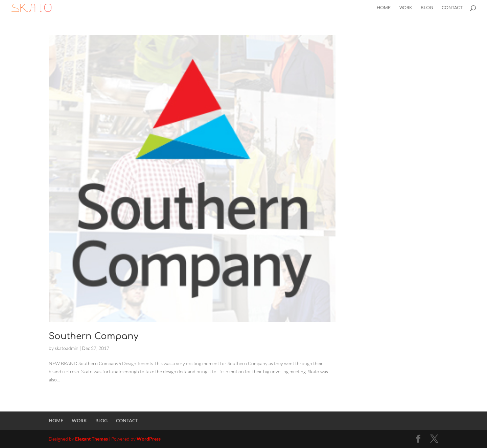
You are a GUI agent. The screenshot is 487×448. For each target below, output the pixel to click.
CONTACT (452, 8)
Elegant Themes (91, 439)
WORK (406, 8)
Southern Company (94, 336)
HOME (384, 8)
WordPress (149, 439)
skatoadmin (67, 348)
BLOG (427, 8)
